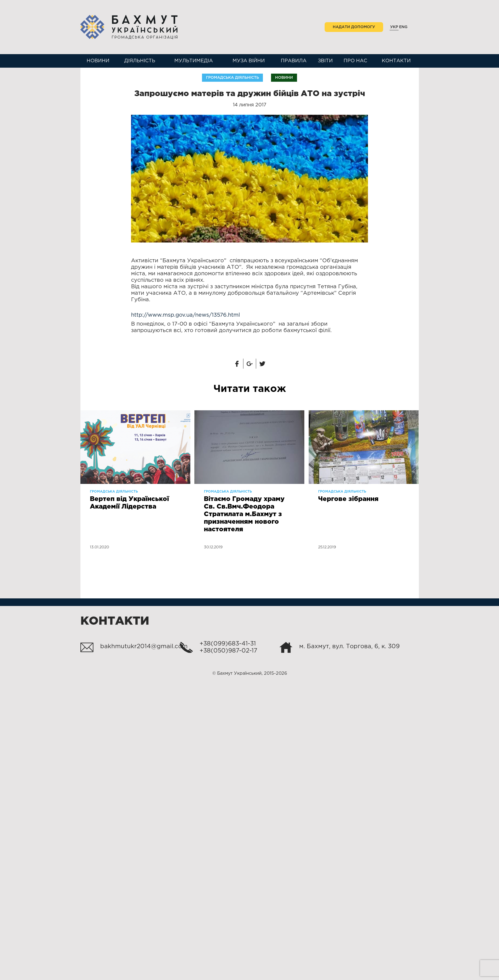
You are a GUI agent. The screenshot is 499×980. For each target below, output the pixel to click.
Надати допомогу (354, 27)
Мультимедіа (194, 61)
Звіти (325, 61)
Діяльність (140, 61)
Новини (98, 61)
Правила (294, 61)
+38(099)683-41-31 (228, 644)
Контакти (396, 61)
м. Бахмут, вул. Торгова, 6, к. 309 (349, 647)
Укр (394, 27)
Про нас (355, 61)
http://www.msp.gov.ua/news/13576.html (185, 315)
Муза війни (249, 61)
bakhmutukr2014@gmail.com (144, 647)
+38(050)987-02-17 (228, 651)
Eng (403, 27)
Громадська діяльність (232, 78)
